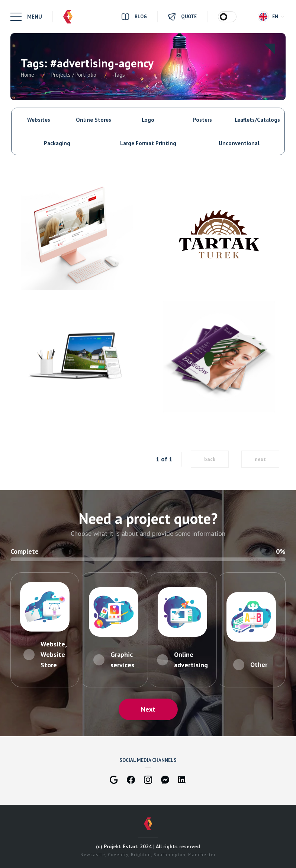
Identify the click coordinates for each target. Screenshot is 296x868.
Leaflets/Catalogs (257, 120)
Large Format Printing (148, 143)
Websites (39, 120)
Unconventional (239, 143)
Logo (148, 120)
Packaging (57, 143)
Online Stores (94, 120)
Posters (202, 120)
